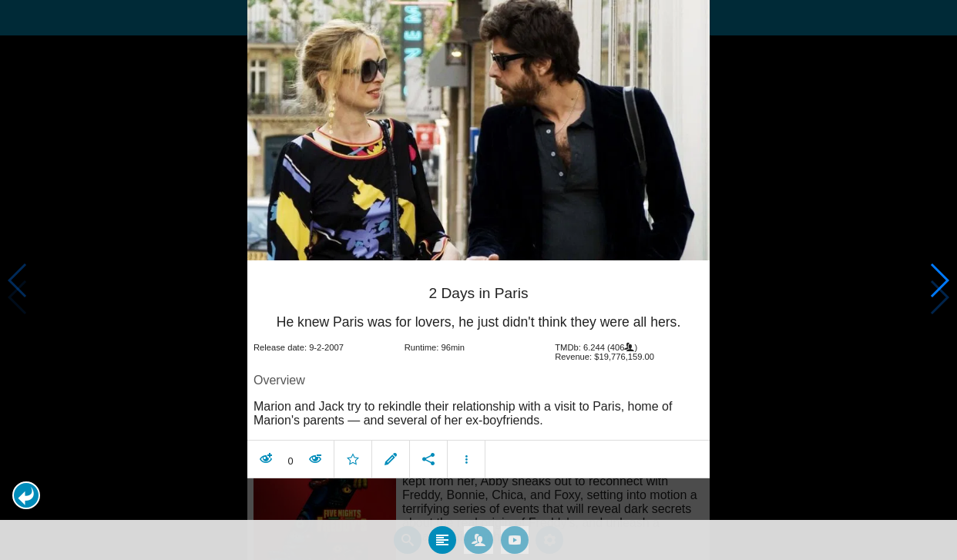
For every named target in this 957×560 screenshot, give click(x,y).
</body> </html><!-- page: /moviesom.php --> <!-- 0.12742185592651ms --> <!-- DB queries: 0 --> (478, 280)
